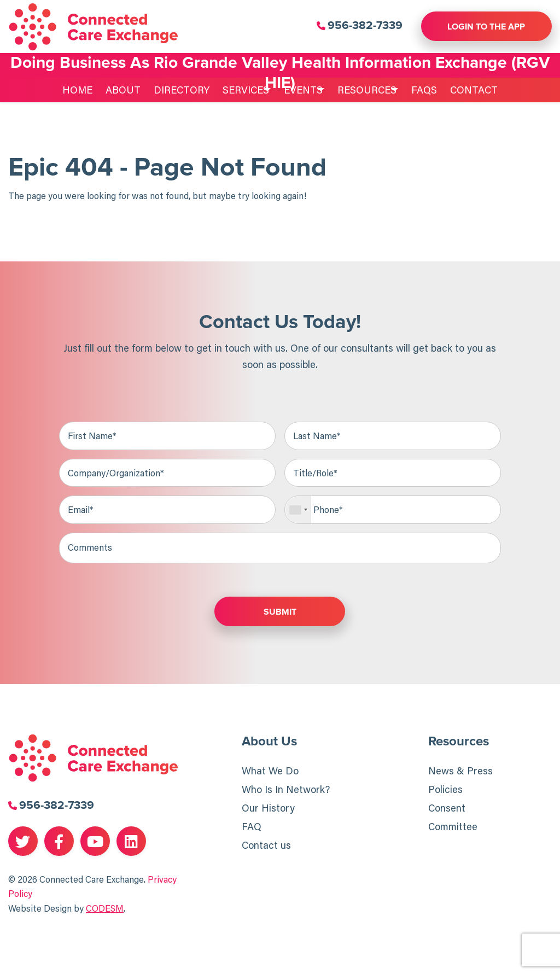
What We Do (270, 772)
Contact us (266, 846)
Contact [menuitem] (486, 90)
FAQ (252, 827)
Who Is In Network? (286, 790)
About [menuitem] (111, 90)
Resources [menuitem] (371, 90)
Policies (445, 790)
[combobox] (298, 510)
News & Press (460, 772)
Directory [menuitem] (170, 90)
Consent (447, 809)
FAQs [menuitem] (437, 90)
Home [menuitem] (65, 90)
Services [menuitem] (234, 90)
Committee (453, 827)
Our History (268, 809)
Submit (280, 613)
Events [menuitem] (299, 90)
